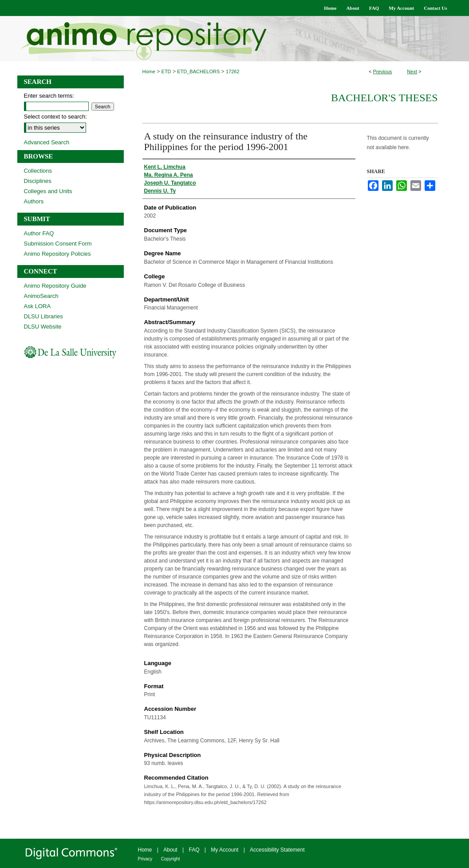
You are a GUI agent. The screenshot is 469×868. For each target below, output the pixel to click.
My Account (225, 850)
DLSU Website (43, 327)
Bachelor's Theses (384, 98)
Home (149, 71)
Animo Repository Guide (55, 286)
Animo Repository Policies (57, 254)
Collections (38, 171)
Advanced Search (47, 142)
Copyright (171, 859)
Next (412, 71)
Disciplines (38, 181)
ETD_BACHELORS (198, 71)
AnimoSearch (41, 296)
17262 (233, 71)
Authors (34, 201)
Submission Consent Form (58, 244)
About (170, 850)
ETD (166, 71)
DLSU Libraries (43, 316)
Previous (383, 71)
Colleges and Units (48, 191)
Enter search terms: (49, 96)
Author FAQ (39, 233)
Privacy (145, 859)
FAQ (194, 850)
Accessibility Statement (277, 850)
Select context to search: (55, 117)
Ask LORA (37, 306)
